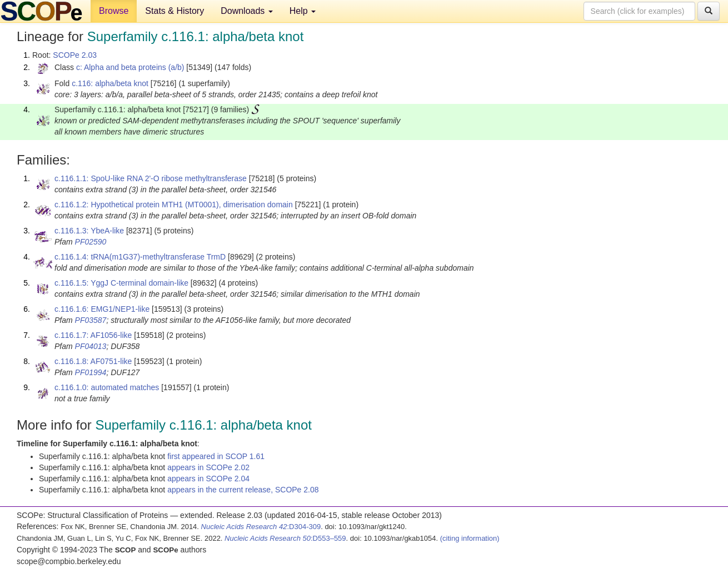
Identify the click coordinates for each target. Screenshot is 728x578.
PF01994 (91, 372)
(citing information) (470, 538)
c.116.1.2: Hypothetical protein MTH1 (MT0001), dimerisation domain (174, 205)
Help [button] (303, 11)
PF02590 (91, 242)
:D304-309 (261, 527)
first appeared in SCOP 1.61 (216, 456)
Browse (114, 11)
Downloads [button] (247, 11)
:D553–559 (285, 538)
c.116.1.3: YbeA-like (89, 231)
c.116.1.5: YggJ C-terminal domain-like (121, 283)
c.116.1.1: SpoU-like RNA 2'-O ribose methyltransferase (151, 178)
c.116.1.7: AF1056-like (93, 335)
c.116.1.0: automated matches (107, 387)
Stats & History (174, 11)
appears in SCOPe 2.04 (208, 479)
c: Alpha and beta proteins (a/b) (130, 67)
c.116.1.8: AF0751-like (93, 361)
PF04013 (91, 346)
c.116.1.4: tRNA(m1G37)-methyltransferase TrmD (140, 257)
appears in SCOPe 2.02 (208, 467)
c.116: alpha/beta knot (110, 83)
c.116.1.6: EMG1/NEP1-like (102, 309)
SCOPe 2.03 (75, 55)
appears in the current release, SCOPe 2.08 (243, 490)
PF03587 (91, 320)
